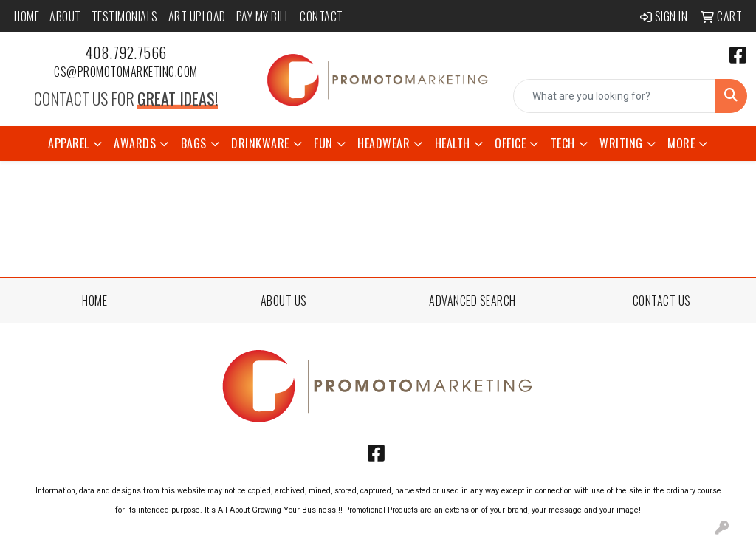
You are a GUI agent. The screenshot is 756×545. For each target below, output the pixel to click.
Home (27, 16)
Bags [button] (194, 143)
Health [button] (453, 143)
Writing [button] (621, 143)
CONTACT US (662, 301)
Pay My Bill (263, 16)
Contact (322, 16)
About (65, 16)
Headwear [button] (384, 143)
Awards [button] (135, 143)
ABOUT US (284, 301)
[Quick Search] (615, 96)
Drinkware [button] (260, 143)
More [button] (681, 143)
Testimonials (125, 16)
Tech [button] (563, 143)
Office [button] (510, 143)
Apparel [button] (69, 143)
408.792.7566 (126, 52)
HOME (94, 301)
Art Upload (197, 16)
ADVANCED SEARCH (472, 301)
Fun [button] (323, 143)
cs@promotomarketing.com (126, 72)
